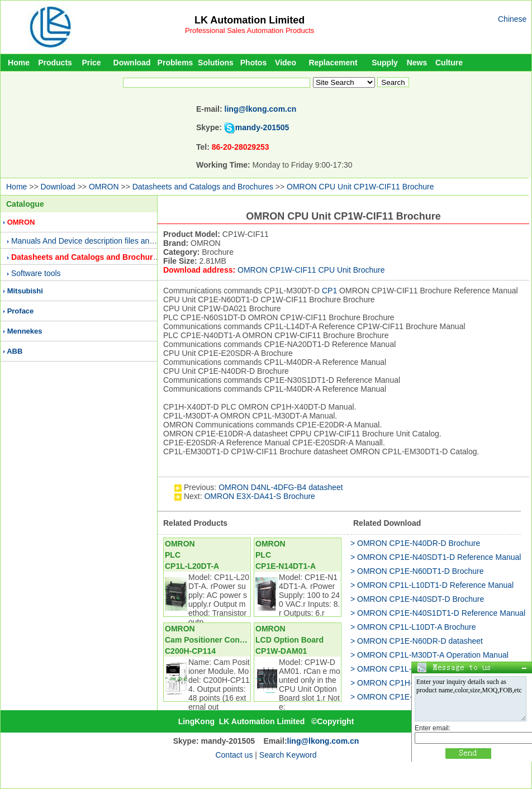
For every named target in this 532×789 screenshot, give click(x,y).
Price (91, 63)
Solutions (216, 63)
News (417, 63)
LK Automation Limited (250, 20)
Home (19, 63)
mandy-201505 (262, 127)
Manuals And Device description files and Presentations (108, 241)
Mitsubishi (25, 291)
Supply (385, 63)
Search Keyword (288, 755)
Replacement (333, 63)
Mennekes (25, 331)
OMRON (104, 187)
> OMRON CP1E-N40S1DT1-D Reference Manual (438, 613)
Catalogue (25, 204)
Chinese (512, 19)
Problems (175, 63)
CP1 (329, 291)
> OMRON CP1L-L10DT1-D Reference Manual (432, 585)
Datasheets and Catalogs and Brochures (203, 187)
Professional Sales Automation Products (250, 30)
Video (286, 63)
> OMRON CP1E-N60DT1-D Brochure (417, 571)
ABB (15, 351)
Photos (253, 63)
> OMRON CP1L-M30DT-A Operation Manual (429, 655)
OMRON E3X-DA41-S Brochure (259, 496)
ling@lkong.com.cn (261, 109)
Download (132, 63)
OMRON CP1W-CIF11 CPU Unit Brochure (311, 270)
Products (55, 63)
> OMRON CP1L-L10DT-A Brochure (413, 627)
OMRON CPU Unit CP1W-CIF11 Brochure (360, 187)
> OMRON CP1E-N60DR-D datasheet (417, 641)
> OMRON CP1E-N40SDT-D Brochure (417, 599)
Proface (21, 311)
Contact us (234, 755)
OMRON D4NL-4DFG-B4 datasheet (281, 487)
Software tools (36, 273)
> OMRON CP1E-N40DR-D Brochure (415, 543)
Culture (449, 63)
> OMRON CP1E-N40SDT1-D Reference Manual (436, 557)
